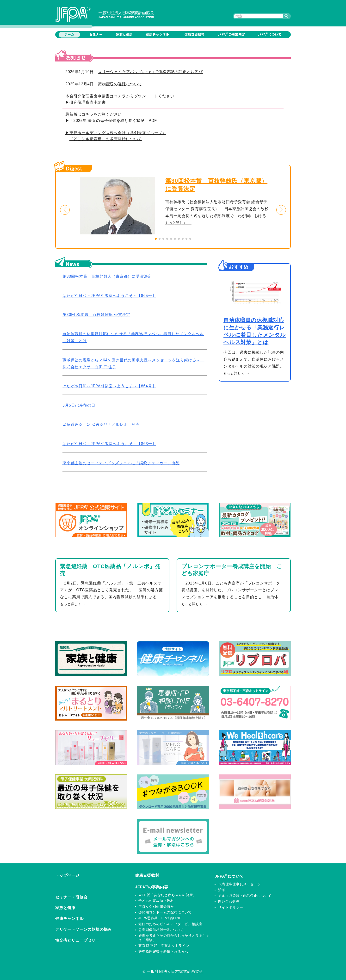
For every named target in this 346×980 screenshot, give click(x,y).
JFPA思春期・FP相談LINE (160, 918)
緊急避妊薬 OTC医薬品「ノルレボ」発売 (101, 424)
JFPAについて (270, 34)
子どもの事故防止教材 (156, 901)
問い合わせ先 (229, 901)
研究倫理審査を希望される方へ (163, 952)
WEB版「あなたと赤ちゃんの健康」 (167, 895)
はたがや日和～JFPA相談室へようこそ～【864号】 (109, 386)
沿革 (222, 890)
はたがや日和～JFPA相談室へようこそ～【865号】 (109, 296)
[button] (65, 210)
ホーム (69, 34)
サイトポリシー (231, 907)
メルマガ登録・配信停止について (245, 896)
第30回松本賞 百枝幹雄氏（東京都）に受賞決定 (107, 276)
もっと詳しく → (178, 223)
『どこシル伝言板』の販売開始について (106, 139)
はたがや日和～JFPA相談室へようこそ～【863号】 (109, 444)
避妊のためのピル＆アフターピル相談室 (170, 924)
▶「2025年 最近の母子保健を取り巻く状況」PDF (111, 121)
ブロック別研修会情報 (156, 906)
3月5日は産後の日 (79, 405)
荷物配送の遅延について (120, 84)
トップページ (67, 875)
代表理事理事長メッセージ (240, 884)
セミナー (96, 34)
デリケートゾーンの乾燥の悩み (83, 929)
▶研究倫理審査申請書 (86, 102)
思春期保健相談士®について (161, 930)
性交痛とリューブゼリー (77, 940)
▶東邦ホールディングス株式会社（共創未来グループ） (116, 133)
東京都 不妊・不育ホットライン (164, 946)
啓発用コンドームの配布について (165, 912)
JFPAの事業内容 (231, 34)
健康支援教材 (195, 34)
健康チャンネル (158, 34)
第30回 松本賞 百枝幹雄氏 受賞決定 (96, 315)
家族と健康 (124, 34)
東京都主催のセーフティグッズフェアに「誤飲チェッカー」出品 (121, 463)
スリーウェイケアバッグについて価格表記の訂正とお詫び (150, 72)
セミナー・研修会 (71, 897)
